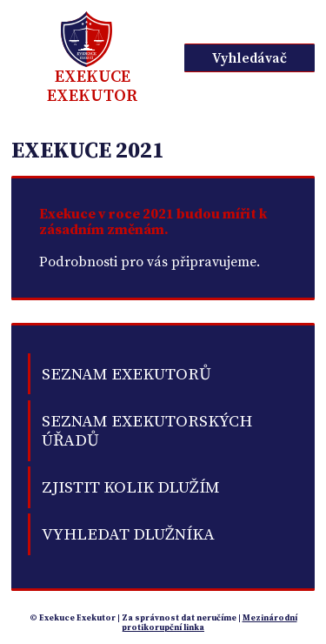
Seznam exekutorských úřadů (147, 431)
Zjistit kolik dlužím (131, 487)
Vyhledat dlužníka (128, 534)
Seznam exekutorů (126, 374)
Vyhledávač (249, 58)
